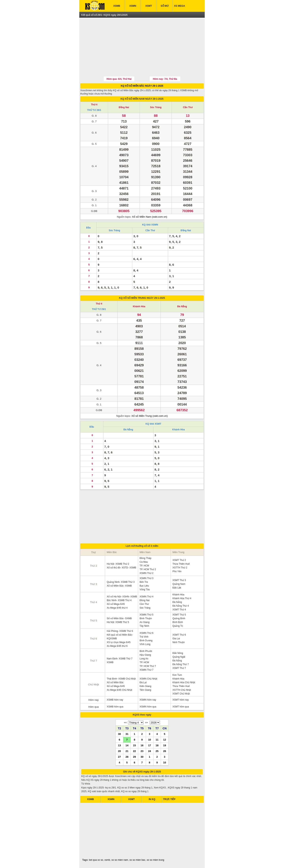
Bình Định (178, 622)
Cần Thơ (188, 107)
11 (157, 740)
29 (135, 757)
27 (119, 757)
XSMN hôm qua (148, 707)
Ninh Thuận (178, 642)
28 (127, 757)
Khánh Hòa (139, 306)
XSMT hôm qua (181, 707)
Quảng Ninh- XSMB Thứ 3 (121, 582)
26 (164, 751)
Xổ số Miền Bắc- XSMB (119, 586)
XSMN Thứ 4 (147, 597)
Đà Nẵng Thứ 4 (181, 606)
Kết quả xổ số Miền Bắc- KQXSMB (120, 637)
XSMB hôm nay (115, 700)
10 (149, 740)
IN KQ (152, 799)
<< (125, 723)
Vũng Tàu (145, 589)
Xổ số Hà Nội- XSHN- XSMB (122, 597)
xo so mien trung (156, 860)
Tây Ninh (144, 626)
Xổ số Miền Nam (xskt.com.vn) (149, 217)
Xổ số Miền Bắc (115, 682)
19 (164, 745)
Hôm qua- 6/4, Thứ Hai (119, 79)
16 (142, 745)
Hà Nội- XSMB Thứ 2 (118, 564)
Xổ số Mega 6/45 (116, 604)
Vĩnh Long (145, 644)
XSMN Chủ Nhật (148, 679)
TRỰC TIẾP (169, 799)
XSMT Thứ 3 (179, 580)
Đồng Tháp (145, 558)
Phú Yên (177, 571)
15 (135, 745)
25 (157, 751)
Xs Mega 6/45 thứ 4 (117, 608)
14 (127, 745)
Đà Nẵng (182, 306)
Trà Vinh (144, 637)
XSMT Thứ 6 (179, 635)
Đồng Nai (124, 107)
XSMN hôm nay (148, 700)
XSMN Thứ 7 (147, 670)
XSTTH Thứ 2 (180, 568)
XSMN (133, 6)
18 (157, 745)
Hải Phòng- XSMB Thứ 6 (120, 631)
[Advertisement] (142, 48)
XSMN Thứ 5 (147, 615)
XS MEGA (180, 6)
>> (146, 723)
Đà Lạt (143, 682)
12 (164, 740)
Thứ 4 (94, 105)
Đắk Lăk (177, 588)
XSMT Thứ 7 (179, 668)
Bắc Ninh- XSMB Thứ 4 (119, 600)
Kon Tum (177, 675)
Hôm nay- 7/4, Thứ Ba (165, 79)
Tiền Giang (145, 690)
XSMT (149, 6)
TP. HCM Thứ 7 (148, 666)
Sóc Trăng (156, 107)
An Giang (145, 622)
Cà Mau (144, 562)
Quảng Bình (179, 618)
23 (142, 751)
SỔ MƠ (165, 6)
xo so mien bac (137, 860)
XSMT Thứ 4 (179, 610)
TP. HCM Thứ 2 (148, 569)
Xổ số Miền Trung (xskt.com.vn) (149, 416)
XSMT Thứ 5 (179, 615)
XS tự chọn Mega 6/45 (119, 642)
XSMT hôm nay (180, 700)
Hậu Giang (145, 655)
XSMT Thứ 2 (179, 560)
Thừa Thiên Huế (181, 564)
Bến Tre (144, 582)
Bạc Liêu (144, 586)
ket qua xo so (96, 860)
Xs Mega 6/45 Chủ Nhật (119, 690)
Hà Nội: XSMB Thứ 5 (118, 622)
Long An (144, 659)
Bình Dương (146, 641)
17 (149, 745)
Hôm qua (94, 707)
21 (127, 751)
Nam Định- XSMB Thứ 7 (120, 659)
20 (119, 751)
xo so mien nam (120, 860)
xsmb (107, 860)
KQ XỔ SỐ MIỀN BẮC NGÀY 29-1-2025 (142, 86)
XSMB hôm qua (115, 707)
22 (135, 751)
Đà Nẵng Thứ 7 (181, 664)
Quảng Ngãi (179, 657)
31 (127, 734)
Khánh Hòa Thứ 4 (182, 598)
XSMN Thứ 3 (147, 578)
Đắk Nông (178, 653)
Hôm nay (93, 700)
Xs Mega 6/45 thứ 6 (117, 646)
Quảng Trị (178, 626)
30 (119, 734)
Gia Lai (176, 639)
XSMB (117, 6)
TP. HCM (144, 566)
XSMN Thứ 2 (147, 573)
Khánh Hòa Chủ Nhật (184, 682)
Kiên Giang (145, 686)
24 (149, 751)
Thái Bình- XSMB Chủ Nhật (121, 679)
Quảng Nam (179, 584)
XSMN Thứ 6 (147, 633)
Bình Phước (146, 651)
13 (119, 745)
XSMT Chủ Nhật (181, 694)
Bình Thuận (146, 618)
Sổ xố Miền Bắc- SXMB (119, 618)
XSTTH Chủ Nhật (182, 690)
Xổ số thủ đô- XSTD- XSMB (121, 568)
